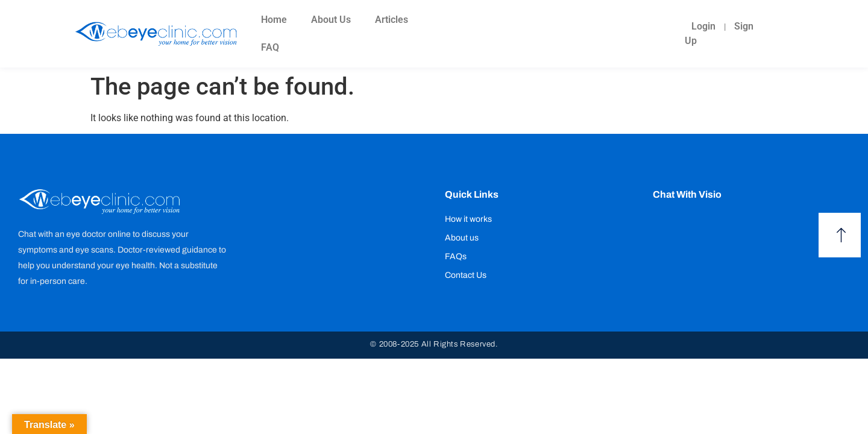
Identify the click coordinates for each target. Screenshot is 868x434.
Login (703, 26)
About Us (331, 20)
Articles (392, 20)
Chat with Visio (687, 194)
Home (274, 20)
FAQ (270, 47)
